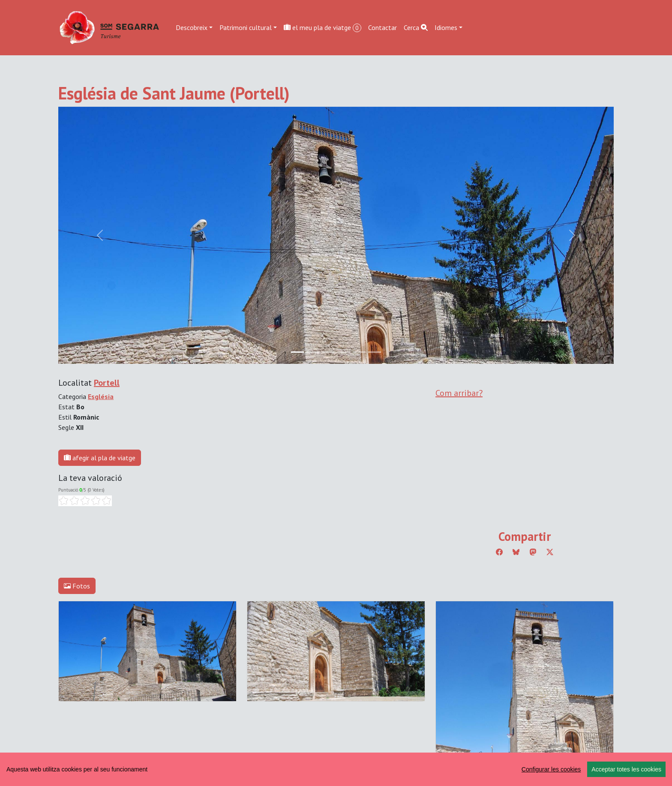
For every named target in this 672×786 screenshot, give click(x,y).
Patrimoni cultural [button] (246, 27)
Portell (107, 383)
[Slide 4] (359, 352)
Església (101, 396)
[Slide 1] (313, 352)
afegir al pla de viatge (100, 458)
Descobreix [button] (192, 27)
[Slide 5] (375, 352)
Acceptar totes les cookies (626, 769)
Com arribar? (459, 393)
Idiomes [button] (446, 27)
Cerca (416, 27)
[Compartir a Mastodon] (533, 552)
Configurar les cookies (551, 769)
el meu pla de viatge (322, 28)
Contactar (382, 27)
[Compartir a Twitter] (550, 552)
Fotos (77, 586)
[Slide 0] (297, 352)
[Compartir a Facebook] (499, 552)
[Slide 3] (344, 352)
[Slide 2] (328, 352)
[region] (336, 769)
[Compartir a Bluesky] (516, 552)
